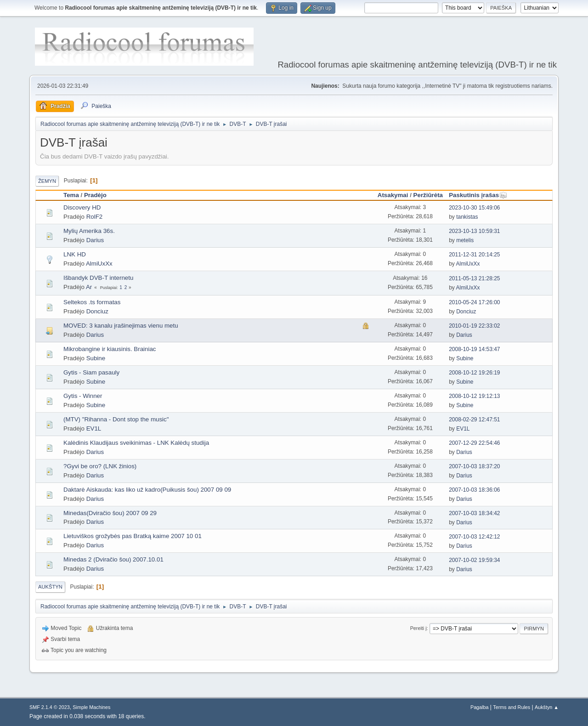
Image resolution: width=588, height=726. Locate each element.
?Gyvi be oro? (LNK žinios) (100, 466)
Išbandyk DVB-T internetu (98, 278)
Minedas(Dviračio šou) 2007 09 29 (110, 513)
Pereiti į (418, 628)
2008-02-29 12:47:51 (474, 420)
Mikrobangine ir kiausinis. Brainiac (110, 349)
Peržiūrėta (428, 195)
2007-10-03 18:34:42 (474, 513)
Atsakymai (393, 195)
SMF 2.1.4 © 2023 (50, 707)
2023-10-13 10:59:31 (474, 231)
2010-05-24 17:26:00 (474, 302)
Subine (96, 358)
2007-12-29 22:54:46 (474, 443)
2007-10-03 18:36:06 (474, 490)
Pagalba (480, 707)
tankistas (467, 217)
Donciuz (97, 311)
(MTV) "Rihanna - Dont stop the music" (116, 419)
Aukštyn (50, 587)
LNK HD (75, 254)
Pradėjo (95, 195)
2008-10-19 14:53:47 (474, 349)
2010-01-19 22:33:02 (474, 326)
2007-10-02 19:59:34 (474, 560)
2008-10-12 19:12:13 (474, 396)
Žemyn (47, 181)
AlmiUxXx (99, 264)
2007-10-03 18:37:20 (474, 466)
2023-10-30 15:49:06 (474, 208)
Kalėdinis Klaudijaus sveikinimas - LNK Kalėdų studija (136, 443)
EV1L (94, 428)
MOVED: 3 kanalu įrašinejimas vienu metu (121, 326)
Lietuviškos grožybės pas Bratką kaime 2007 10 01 (133, 536)
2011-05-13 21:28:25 (474, 278)
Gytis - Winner (83, 396)
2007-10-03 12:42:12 (474, 537)
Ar (89, 287)
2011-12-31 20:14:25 (474, 255)
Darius (95, 240)
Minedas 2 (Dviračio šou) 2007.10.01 (113, 559)
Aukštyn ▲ (547, 707)
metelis (465, 240)
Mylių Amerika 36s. (89, 231)
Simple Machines (91, 707)
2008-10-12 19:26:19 (474, 373)
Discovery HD (82, 207)
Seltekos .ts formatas (92, 302)
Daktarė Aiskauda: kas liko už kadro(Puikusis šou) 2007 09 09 (147, 490)
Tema (71, 195)
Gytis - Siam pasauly (91, 372)
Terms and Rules (512, 707)
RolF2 (95, 217)
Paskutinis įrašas (478, 195)
